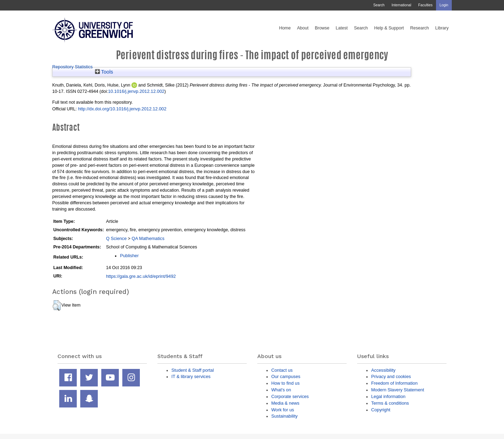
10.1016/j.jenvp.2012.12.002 (136, 91)
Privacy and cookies (391, 376)
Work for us (283, 410)
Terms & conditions (390, 403)
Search (379, 5)
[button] (57, 306)
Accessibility (383, 370)
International (401, 5)
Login (444, 5)
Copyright (381, 410)
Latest (342, 28)
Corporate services (290, 396)
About (303, 28)
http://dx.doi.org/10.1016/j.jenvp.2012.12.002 (122, 109)
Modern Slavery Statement (398, 390)
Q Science (116, 238)
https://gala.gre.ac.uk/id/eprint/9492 (141, 276)
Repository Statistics (73, 67)
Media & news (285, 403)
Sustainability (284, 416)
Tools (104, 72)
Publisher (129, 256)
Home (285, 28)
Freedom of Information (394, 383)
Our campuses (286, 376)
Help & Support (389, 28)
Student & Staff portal (193, 370)
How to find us (285, 383)
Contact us (282, 370)
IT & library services (191, 376)
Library (442, 28)
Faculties (425, 5)
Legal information (388, 396)
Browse (322, 28)
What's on (281, 390)
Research (420, 28)
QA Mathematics (148, 238)
